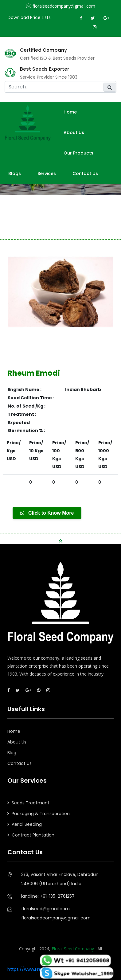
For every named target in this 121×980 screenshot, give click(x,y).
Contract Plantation (33, 835)
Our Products (78, 153)
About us (74, 132)
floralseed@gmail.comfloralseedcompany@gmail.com (56, 913)
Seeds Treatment (31, 803)
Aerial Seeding (27, 824)
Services (47, 173)
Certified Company (43, 50)
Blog (12, 753)
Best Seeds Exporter (45, 69)
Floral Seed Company (73, 949)
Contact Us (85, 173)
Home (70, 112)
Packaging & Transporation (41, 814)
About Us (17, 742)
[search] (60, 87)
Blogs (15, 173)
